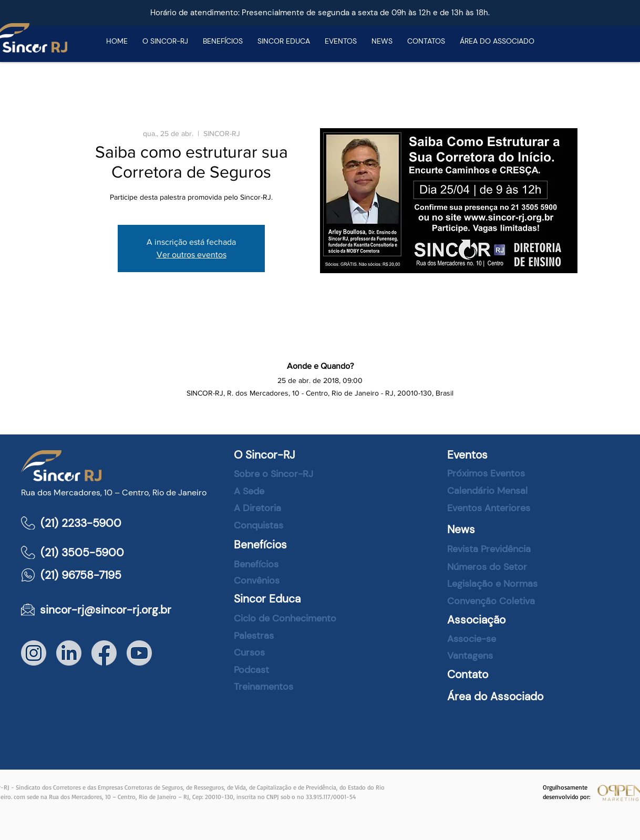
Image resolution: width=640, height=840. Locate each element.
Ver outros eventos (192, 255)
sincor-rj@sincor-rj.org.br (106, 610)
